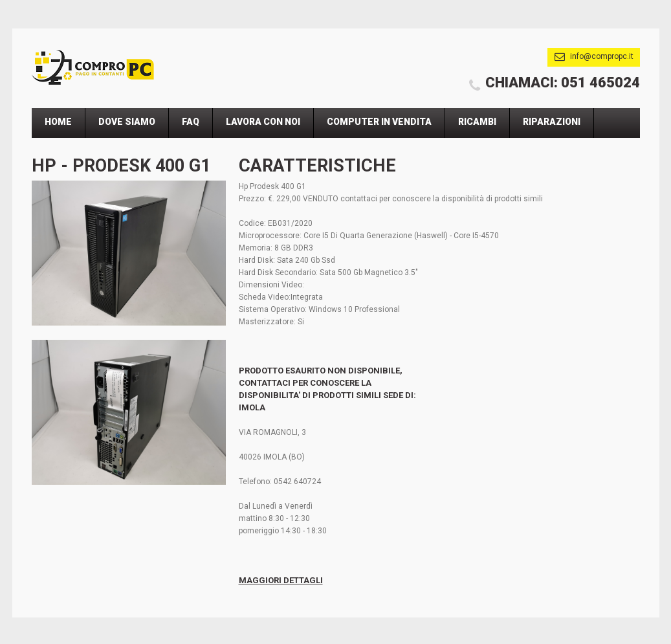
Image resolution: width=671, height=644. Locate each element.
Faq (191, 122)
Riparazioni (552, 122)
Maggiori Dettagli (281, 580)
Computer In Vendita (379, 122)
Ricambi (477, 122)
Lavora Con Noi (263, 122)
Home (58, 122)
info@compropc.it (602, 56)
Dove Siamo (127, 122)
